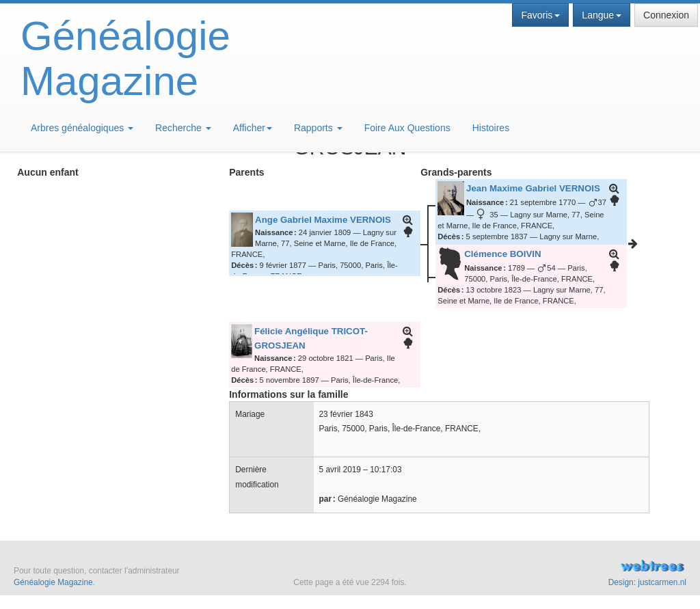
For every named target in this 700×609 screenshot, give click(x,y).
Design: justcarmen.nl (647, 582)
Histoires (491, 128)
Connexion (666, 15)
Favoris (540, 15)
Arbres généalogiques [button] (82, 128)
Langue (602, 15)
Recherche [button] (183, 128)
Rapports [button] (318, 128)
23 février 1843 (346, 414)
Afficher (253, 128)
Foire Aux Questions (407, 128)
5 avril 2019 (340, 470)
